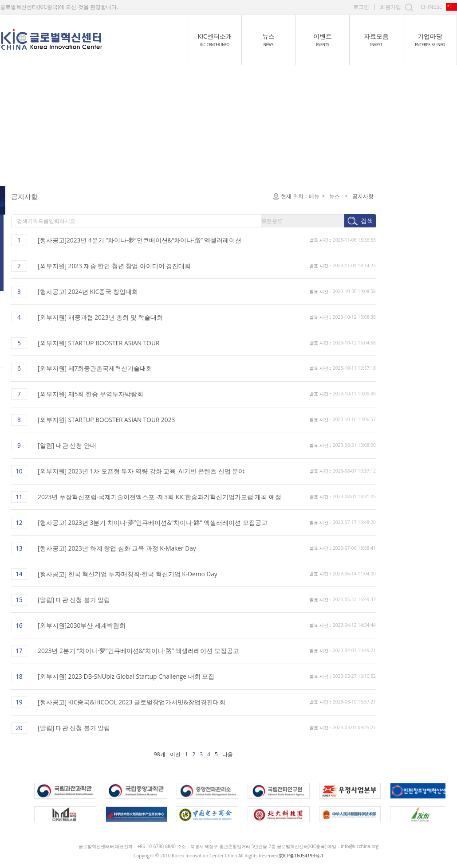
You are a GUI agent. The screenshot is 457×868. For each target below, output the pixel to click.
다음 (308, 754)
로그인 (361, 7)
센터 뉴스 (25, 215)
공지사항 (24, 196)
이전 (256, 754)
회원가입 (390, 7)
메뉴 (394, 196)
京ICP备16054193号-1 (301, 856)
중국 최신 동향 (32, 235)
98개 (240, 754)
